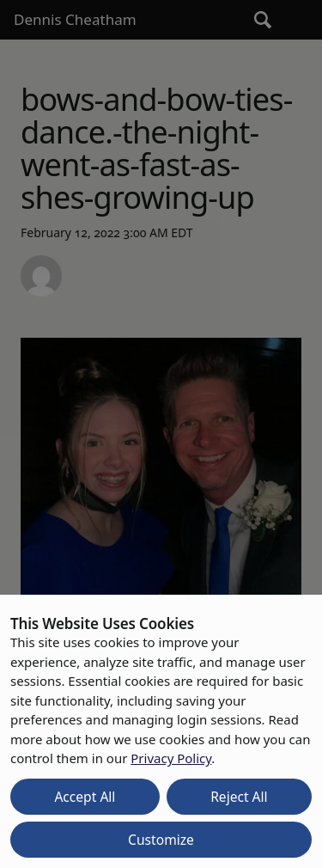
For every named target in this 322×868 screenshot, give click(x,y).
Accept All (85, 797)
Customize (161, 840)
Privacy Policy (171, 758)
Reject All (239, 797)
